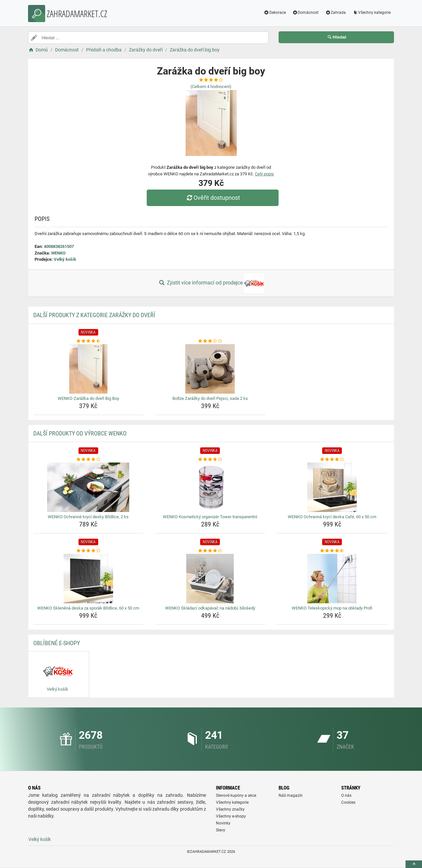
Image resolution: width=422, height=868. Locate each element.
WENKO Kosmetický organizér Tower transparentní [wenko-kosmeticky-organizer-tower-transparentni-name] (210, 517)
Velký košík (65, 259)
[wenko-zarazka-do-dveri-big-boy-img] (89, 369)
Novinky (223, 823)
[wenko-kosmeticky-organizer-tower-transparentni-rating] (210, 460)
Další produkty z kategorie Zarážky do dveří (94, 315)
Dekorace (275, 13)
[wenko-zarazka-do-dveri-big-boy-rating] (89, 341)
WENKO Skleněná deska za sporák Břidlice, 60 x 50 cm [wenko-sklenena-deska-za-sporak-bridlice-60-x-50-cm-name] (88, 608)
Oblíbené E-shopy (57, 643)
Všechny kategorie (372, 13)
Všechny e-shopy (231, 816)
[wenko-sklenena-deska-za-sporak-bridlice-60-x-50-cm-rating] (89, 551)
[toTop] (414, 864)
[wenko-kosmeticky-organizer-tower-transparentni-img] (210, 487)
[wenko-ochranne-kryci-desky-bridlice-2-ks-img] (89, 487)
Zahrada (335, 13)
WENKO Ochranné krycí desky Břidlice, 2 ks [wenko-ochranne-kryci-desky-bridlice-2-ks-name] (88, 517)
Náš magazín (291, 795)
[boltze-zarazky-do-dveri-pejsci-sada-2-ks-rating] (210, 341)
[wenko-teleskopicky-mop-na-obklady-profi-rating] (332, 551)
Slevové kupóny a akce (236, 795)
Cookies (348, 802)
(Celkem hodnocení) (211, 87)
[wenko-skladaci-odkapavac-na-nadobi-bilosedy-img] (210, 579)
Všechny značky (230, 809)
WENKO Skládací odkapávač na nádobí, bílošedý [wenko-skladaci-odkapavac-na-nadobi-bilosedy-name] (210, 608)
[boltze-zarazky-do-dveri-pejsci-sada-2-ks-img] (210, 369)
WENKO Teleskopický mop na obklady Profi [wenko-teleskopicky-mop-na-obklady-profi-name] (332, 608)
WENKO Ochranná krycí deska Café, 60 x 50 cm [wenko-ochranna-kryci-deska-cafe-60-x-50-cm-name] (332, 517)
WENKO (58, 253)
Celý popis (264, 174)
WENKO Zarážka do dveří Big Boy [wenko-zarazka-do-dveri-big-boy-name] (88, 398)
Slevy (221, 830)
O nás (346, 795)
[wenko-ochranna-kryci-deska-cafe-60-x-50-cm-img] (332, 487)
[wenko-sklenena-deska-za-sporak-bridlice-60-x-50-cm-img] (89, 579)
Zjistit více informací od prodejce (211, 283)
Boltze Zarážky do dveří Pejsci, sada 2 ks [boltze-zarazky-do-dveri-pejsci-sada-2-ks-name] (210, 398)
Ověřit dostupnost (213, 198)
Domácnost (306, 13)
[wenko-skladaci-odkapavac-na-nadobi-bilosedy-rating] (210, 551)
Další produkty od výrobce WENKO (80, 433)
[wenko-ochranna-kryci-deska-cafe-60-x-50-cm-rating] (332, 460)
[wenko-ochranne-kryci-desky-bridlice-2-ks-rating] (89, 460)
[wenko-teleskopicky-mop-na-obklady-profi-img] (332, 579)
